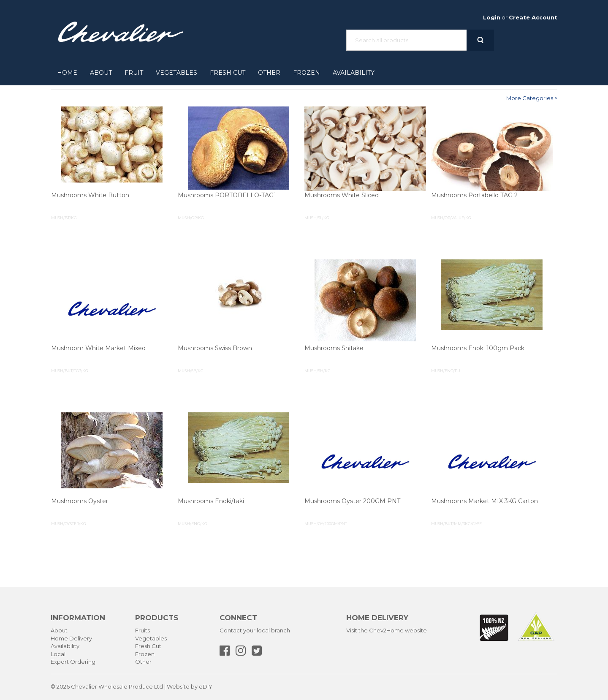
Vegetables (176, 73)
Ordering (83, 662)
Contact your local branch (255, 630)
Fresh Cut (228, 73)
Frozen (307, 73)
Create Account (533, 17)
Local (58, 654)
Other (269, 73)
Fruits (142, 630)
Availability (354, 73)
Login (492, 17)
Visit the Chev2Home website (387, 630)
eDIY (206, 686)
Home (67, 73)
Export (60, 662)
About (101, 73)
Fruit (134, 73)
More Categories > (532, 98)
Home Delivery (71, 638)
